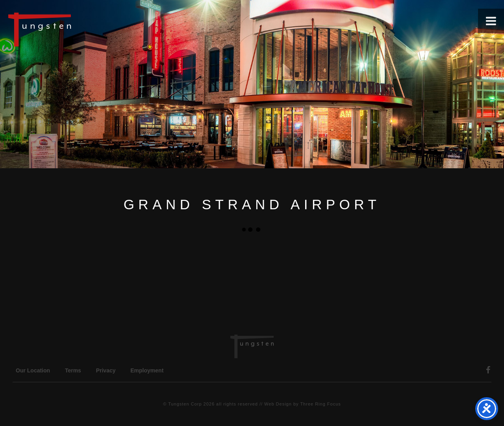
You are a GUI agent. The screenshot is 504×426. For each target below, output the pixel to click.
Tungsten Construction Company (67, 29)
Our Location (33, 370)
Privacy (106, 370)
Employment (147, 370)
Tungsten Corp (185, 404)
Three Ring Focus (320, 404)
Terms (73, 370)
